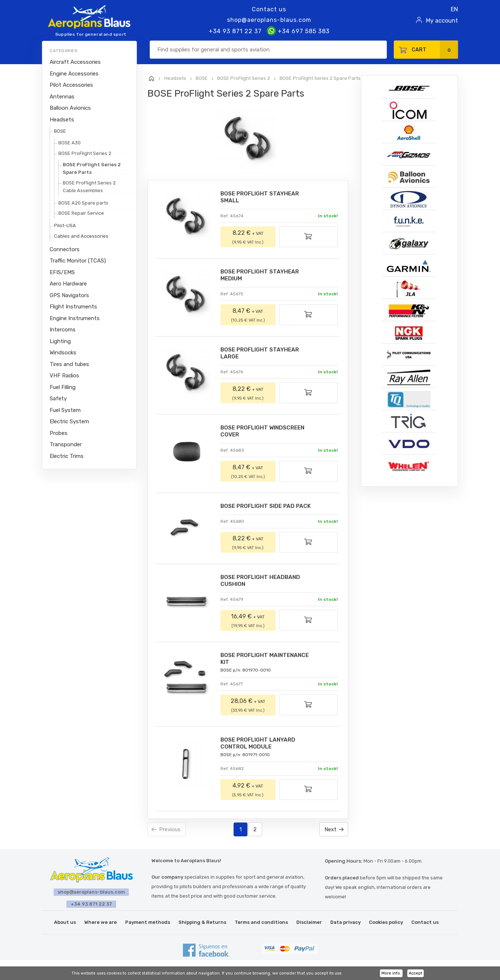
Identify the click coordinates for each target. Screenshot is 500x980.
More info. (391, 973)
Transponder (66, 444)
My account (442, 21)
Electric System (69, 421)
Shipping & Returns (202, 926)
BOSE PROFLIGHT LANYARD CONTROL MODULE (260, 748)
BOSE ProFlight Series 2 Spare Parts (92, 168)
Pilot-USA (65, 225)
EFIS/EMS (62, 272)
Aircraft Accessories (75, 62)
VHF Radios (64, 376)
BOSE (60, 131)
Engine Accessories (74, 74)
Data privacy (345, 926)
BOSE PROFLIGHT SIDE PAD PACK (268, 509)
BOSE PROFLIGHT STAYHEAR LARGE (262, 355)
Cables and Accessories (81, 236)
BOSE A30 (70, 143)
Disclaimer (309, 926)
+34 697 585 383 (298, 31)
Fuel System (65, 410)
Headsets (62, 120)
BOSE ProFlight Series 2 (85, 153)
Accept (416, 973)
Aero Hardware (68, 284)
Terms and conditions (261, 926)
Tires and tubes (69, 364)
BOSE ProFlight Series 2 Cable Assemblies (89, 187)
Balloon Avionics (70, 108)
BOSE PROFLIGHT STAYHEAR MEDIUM (262, 276)
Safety (58, 398)
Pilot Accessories (71, 85)
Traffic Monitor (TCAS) (78, 261)
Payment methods (148, 926)
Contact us (269, 9)
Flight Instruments (73, 307)
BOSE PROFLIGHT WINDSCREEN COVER (266, 434)
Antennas (62, 97)
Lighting (60, 341)
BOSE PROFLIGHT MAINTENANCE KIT (268, 663)
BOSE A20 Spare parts (83, 203)
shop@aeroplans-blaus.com (269, 20)
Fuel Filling (63, 387)
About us (65, 926)
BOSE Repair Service (81, 213)
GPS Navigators (69, 295)
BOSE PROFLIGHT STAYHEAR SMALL (262, 197)
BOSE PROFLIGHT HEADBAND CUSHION (263, 584)
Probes (59, 433)
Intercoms (63, 330)
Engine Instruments (75, 318)
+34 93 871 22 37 (235, 31)
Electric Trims (67, 456)
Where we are (101, 926)
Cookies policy (386, 926)
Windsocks (63, 353)
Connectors (65, 249)
